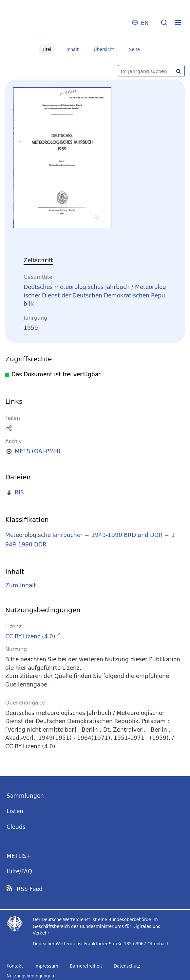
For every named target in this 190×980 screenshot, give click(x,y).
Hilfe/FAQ (19, 871)
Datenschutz (127, 966)
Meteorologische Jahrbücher (44, 535)
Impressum (46, 966)
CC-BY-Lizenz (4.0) (30, 636)
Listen (15, 811)
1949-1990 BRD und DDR (127, 535)
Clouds (16, 827)
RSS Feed (30, 889)
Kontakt (15, 966)
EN (145, 23)
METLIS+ (19, 856)
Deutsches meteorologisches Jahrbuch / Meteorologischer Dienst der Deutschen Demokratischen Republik (95, 295)
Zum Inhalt (21, 586)
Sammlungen (25, 796)
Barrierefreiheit (86, 966)
